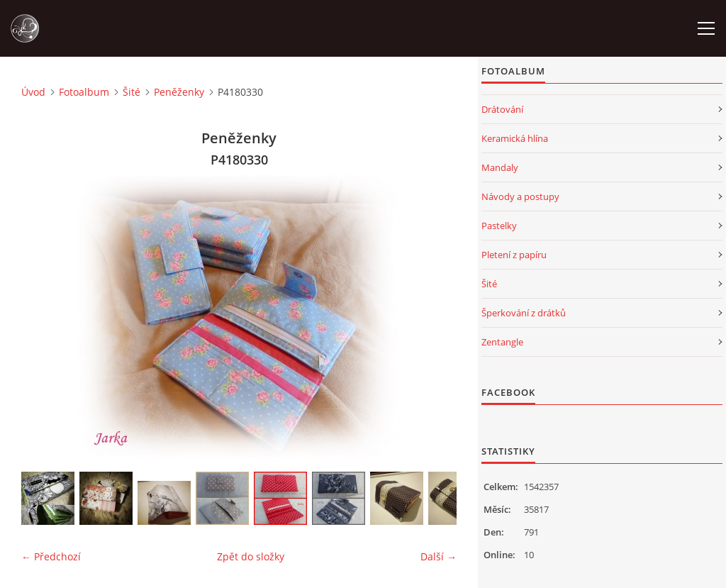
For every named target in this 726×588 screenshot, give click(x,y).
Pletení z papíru (514, 255)
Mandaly (500, 167)
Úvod (33, 92)
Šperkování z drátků (524, 313)
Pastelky (499, 226)
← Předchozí (51, 556)
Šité (132, 92)
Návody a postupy (520, 196)
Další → (439, 556)
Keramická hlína (515, 138)
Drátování (502, 109)
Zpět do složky (251, 556)
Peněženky (179, 92)
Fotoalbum (84, 92)
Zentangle (502, 342)
